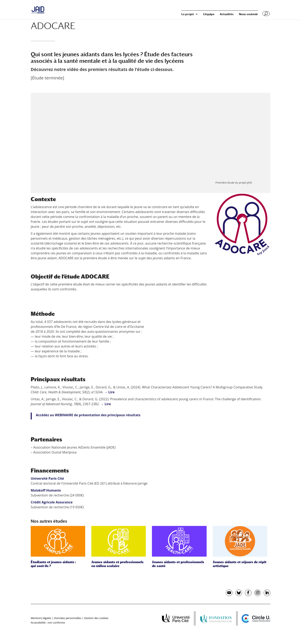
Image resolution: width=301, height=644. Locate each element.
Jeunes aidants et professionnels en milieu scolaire (117, 564)
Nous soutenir (248, 14)
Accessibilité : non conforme (48, 623)
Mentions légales (41, 618)
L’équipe (209, 14)
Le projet (188, 14)
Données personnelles (68, 618)
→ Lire (109, 392)
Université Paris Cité (47, 478)
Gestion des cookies (96, 618)
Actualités (227, 14)
